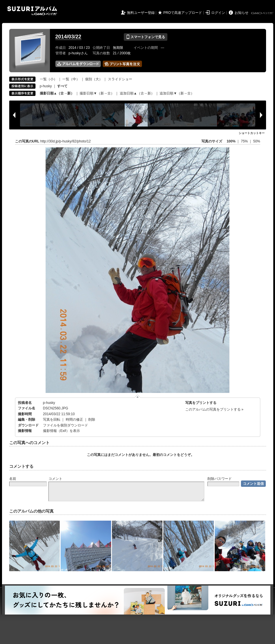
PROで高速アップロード (183, 13)
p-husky (46, 86)
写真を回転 (52, 420)
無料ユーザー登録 (141, 13)
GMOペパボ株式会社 (263, 13)
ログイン (218, 13)
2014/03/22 (68, 37)
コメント (55, 479)
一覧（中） (71, 79)
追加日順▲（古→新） (137, 93)
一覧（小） (48, 79)
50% (257, 141)
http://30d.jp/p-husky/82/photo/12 (66, 141)
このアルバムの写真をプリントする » (214, 409)
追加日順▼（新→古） (177, 93)
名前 (13, 479)
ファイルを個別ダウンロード (66, 425)
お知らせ (242, 13)
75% (245, 141)
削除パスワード (220, 479)
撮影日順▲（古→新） (57, 93)
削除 (92, 420)
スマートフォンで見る (146, 37)
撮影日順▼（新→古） (97, 93)
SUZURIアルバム (32, 11)
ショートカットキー (252, 133)
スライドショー (120, 79)
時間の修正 (74, 420)
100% (231, 141)
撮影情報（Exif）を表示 (61, 431)
